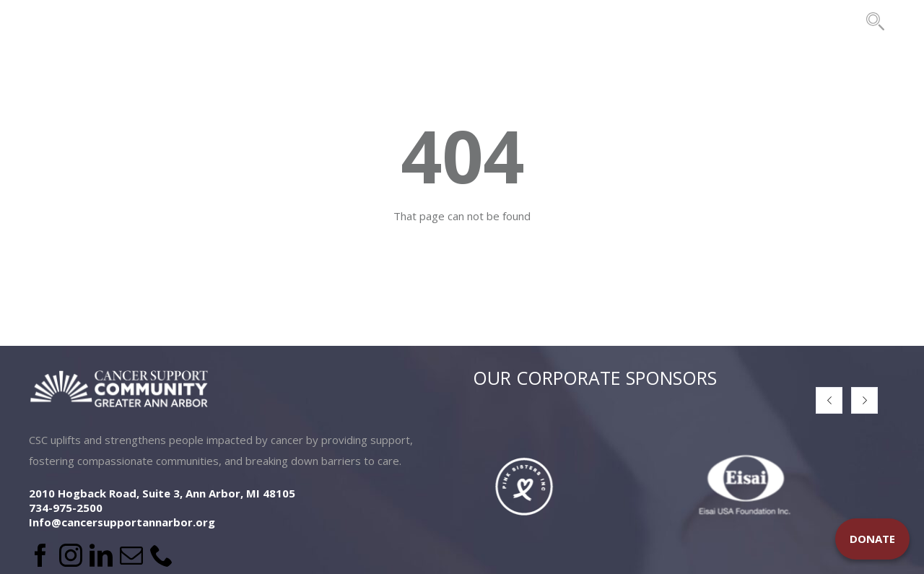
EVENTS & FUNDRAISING (510, 21)
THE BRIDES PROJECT (678, 21)
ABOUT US (161, 21)
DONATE (872, 539)
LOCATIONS (265, 21)
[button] (829, 400)
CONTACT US (812, 21)
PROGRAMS (370, 21)
